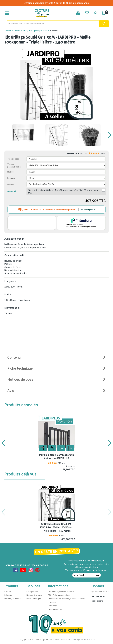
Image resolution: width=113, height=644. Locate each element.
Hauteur (11, 172)
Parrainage (53, 606)
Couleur (11, 184)
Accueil (8, 31)
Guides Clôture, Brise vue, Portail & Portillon (67, 599)
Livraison (52, 602)
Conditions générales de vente (61, 592)
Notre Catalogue (34, 599)
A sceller (54, 31)
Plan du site (89, 640)
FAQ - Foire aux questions (59, 595)
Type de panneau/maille (14, 165)
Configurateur (32, 592)
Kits (25, 31)
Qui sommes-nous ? (100, 592)
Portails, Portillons (12, 599)
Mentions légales (76, 640)
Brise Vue (8, 595)
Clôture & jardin (42, 640)
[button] (110, 135)
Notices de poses (34, 595)
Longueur (11, 178)
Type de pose (13, 159)
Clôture (17, 31)
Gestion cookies (55, 609)
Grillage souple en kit (38, 31)
